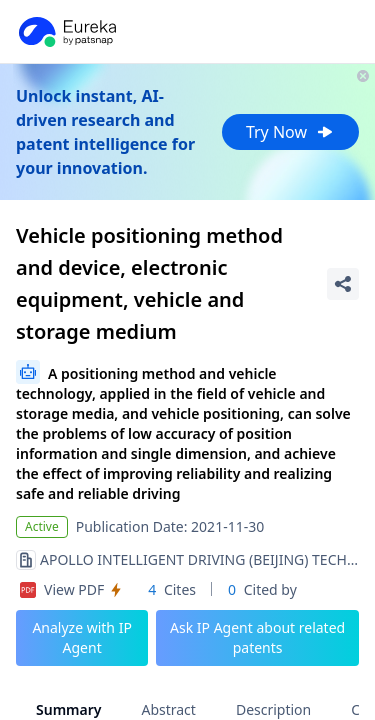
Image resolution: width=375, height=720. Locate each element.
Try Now (290, 132)
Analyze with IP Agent (82, 637)
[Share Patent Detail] (343, 284)
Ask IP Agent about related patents (257, 637)
